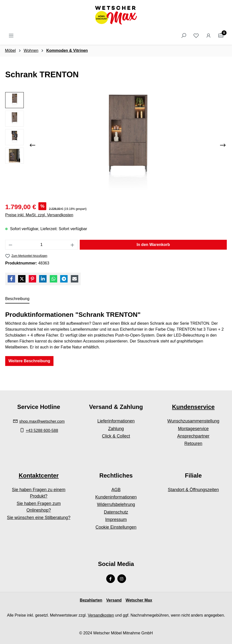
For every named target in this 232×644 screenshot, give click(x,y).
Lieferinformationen (116, 421)
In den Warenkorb (153, 245)
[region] (116, 145)
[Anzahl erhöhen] (73, 245)
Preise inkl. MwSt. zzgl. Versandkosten (39, 215)
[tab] (17, 299)
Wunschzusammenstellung (193, 421)
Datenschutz (116, 512)
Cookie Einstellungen (116, 527)
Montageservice (193, 429)
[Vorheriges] (32, 145)
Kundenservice (193, 407)
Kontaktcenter (39, 475)
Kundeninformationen (116, 497)
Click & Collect (116, 436)
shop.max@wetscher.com (42, 421)
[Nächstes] (223, 145)
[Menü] (11, 36)
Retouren (193, 443)
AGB (116, 490)
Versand (114, 600)
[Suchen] (184, 36)
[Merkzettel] (196, 36)
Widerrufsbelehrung (116, 504)
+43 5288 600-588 (42, 431)
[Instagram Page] (122, 579)
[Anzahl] (42, 245)
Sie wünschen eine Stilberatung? (39, 518)
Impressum (116, 520)
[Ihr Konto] (208, 36)
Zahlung (116, 429)
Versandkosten (101, 615)
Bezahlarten (91, 600)
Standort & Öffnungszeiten (193, 490)
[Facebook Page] (111, 579)
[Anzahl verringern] (10, 245)
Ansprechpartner (193, 436)
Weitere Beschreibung (29, 361)
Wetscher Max (139, 600)
